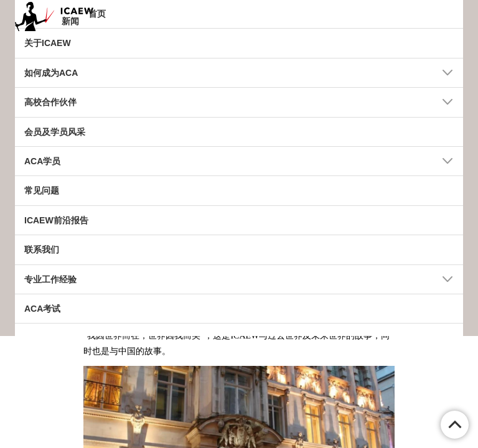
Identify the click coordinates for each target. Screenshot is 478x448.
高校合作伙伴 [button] (50, 102)
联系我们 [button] (42, 250)
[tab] (239, 14)
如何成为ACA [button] (51, 73)
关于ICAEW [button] (48, 43)
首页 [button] (97, 14)
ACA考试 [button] (42, 309)
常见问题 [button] (42, 190)
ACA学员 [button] (42, 161)
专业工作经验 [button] (50, 279)
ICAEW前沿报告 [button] (56, 220)
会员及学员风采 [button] (55, 132)
